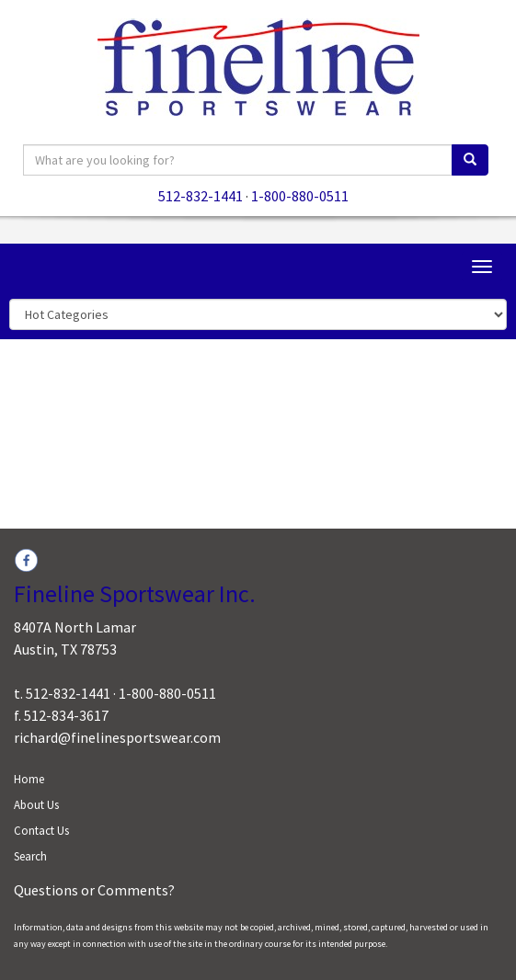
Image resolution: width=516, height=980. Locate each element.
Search (30, 856)
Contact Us (41, 831)
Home (29, 779)
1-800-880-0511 (300, 196)
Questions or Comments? (94, 890)
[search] (470, 160)
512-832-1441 (201, 196)
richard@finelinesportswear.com (117, 737)
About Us (36, 805)
